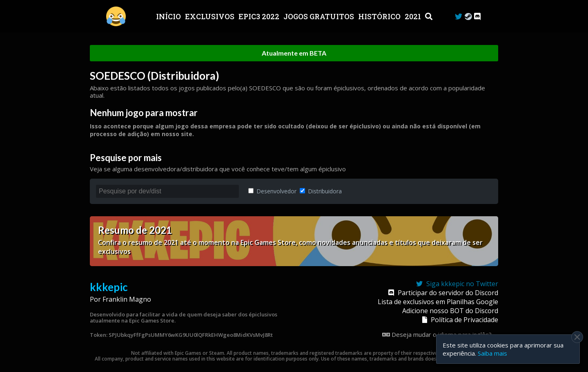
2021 (414, 16)
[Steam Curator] (468, 17)
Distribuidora (321, 191)
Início (169, 16)
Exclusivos (210, 16)
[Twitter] (459, 17)
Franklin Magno (127, 299)
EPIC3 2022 (260, 16)
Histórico (380, 16)
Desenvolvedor (272, 191)
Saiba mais (492, 353)
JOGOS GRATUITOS (320, 16)
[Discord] (477, 17)
